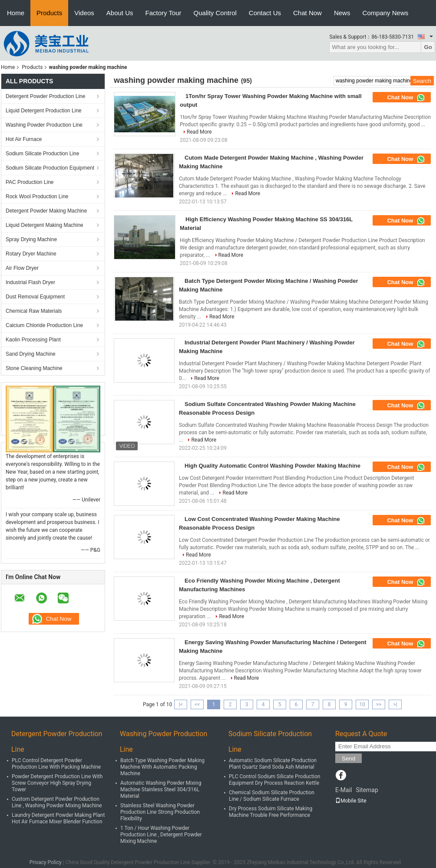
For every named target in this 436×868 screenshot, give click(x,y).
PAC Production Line (30, 182)
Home (16, 13)
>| (395, 704)
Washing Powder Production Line (44, 125)
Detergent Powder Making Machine (46, 211)
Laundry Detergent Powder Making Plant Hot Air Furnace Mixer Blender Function (58, 818)
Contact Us (265, 13)
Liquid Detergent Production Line (44, 111)
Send (348, 758)
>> (379, 704)
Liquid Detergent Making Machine (45, 225)
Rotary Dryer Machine (31, 254)
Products (49, 13)
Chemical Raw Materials (34, 311)
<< (197, 704)
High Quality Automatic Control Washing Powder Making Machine (272, 466)
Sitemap (367, 790)
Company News (385, 13)
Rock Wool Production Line (37, 197)
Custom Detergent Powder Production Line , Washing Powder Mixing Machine (57, 802)
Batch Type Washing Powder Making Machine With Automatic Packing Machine (162, 767)
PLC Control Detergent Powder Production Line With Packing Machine (56, 764)
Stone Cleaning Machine (34, 368)
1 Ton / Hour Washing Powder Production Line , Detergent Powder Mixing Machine (161, 835)
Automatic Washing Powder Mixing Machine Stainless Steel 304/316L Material (161, 789)
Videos (84, 13)
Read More (199, 132)
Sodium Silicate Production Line (42, 154)
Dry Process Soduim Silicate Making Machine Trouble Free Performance (271, 812)
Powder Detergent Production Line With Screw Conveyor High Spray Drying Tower (57, 783)
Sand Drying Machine (31, 354)
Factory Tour (163, 13)
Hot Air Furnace (24, 139)
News (342, 13)
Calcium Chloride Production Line (44, 325)
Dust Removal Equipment (35, 297)
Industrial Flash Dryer (30, 282)
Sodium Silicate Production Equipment (50, 168)
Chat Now (307, 13)
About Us (120, 13)
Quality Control (215, 13)
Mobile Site (351, 801)
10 (362, 704)
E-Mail (344, 790)
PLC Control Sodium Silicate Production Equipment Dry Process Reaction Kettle (274, 780)
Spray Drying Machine (31, 239)
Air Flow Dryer (22, 268)
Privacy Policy (46, 862)
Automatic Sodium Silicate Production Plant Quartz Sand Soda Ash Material (273, 764)
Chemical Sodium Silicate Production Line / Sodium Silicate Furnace (272, 796)
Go (428, 47)
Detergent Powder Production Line (45, 96)
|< (181, 704)
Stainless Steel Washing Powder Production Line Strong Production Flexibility (160, 812)
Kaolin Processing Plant (33, 340)
